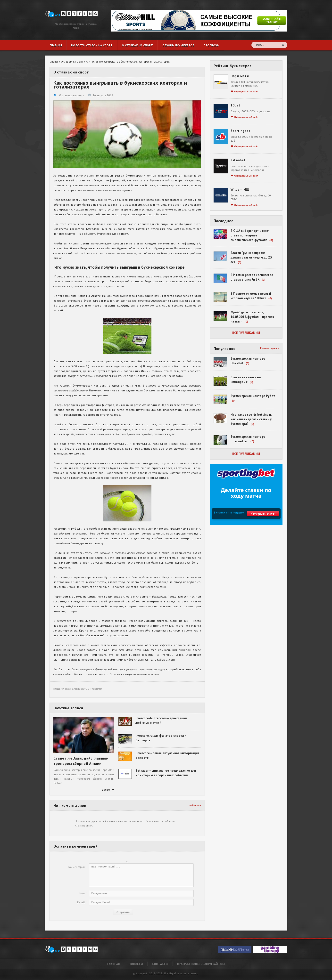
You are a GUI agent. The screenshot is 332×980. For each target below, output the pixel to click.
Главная (113, 964)
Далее (108, 790)
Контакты (160, 964)
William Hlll (240, 189)
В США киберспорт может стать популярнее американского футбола (250, 235)
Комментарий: (77, 867)
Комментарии (269, 348)
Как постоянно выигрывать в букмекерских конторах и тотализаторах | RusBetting (69, 13)
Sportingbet (240, 131)
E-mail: (81, 902)
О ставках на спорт (72, 95)
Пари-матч (240, 76)
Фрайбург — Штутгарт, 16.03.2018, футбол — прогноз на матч (252, 317)
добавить (195, 805)
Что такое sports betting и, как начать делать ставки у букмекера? (251, 419)
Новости (136, 964)
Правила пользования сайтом (201, 964)
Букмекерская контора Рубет (253, 396)
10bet (235, 105)
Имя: (82, 893)
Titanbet (238, 160)
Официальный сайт (245, 92)
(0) (271, 240)
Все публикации (246, 333)
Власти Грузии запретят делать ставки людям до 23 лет (251, 257)
